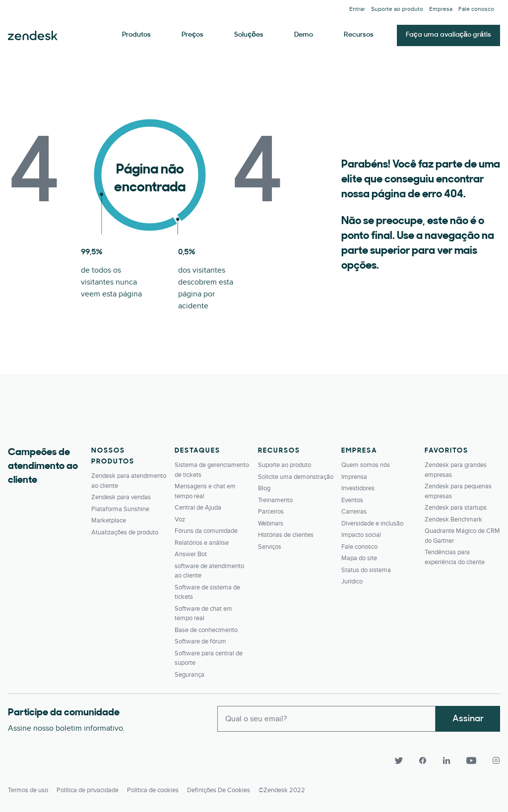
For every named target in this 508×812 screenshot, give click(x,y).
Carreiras (354, 512)
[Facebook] (423, 760)
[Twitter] (399, 760)
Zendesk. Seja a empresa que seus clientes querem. (33, 36)
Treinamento (275, 500)
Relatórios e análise (202, 543)
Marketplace (109, 521)
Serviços (270, 547)
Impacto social (361, 535)
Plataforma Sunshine (120, 509)
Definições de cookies (219, 790)
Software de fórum (200, 641)
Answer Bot (191, 554)
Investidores (358, 488)
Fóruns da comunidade (206, 531)
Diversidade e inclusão (372, 523)
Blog (264, 488)
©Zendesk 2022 (282, 790)
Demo (304, 35)
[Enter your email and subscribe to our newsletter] (326, 719)
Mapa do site (359, 558)
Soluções (249, 35)
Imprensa (354, 477)
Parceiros (271, 512)
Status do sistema (366, 570)
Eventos (352, 500)
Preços (192, 35)
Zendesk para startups (456, 508)
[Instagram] (492, 760)
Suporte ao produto (397, 9)
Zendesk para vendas (121, 497)
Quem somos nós (366, 465)
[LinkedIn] (446, 760)
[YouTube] (471, 760)
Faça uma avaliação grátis (448, 35)
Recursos (359, 35)
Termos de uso (28, 790)
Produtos (136, 35)
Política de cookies (153, 790)
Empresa (441, 9)
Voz (180, 520)
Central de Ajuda (198, 508)
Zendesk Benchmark (453, 520)
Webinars (271, 523)
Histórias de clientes (286, 535)
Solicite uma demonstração (296, 477)
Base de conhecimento (206, 630)
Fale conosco (476, 9)
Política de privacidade (88, 790)
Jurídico (352, 581)
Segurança (190, 675)
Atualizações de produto (125, 532)
